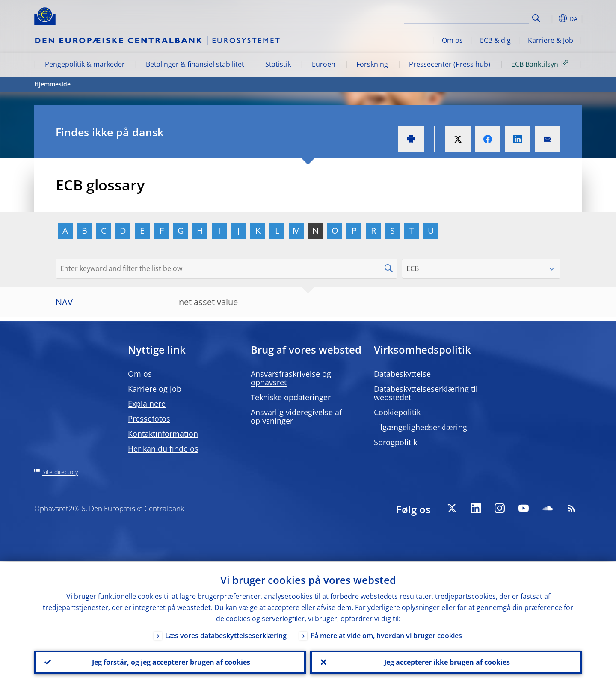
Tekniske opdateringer (291, 397)
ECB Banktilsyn (541, 64)
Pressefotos (149, 419)
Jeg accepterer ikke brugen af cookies (446, 662)
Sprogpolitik (395, 442)
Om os (452, 40)
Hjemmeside (52, 84)
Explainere (147, 404)
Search (536, 18)
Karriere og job (155, 389)
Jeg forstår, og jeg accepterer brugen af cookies (170, 662)
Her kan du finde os (163, 449)
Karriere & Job (551, 40)
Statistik (278, 64)
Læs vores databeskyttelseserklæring (226, 634)
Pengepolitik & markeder (85, 64)
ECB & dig (495, 40)
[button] (552, 18)
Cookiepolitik (397, 412)
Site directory (60, 472)
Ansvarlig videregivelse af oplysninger (296, 416)
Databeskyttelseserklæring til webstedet (426, 393)
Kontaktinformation (163, 434)
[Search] (486, 17)
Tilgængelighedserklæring (421, 427)
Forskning (372, 64)
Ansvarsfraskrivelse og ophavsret (291, 378)
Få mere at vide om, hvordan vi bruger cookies (386, 634)
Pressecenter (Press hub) (450, 64)
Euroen (324, 64)
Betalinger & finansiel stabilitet (195, 64)
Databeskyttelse (402, 374)
